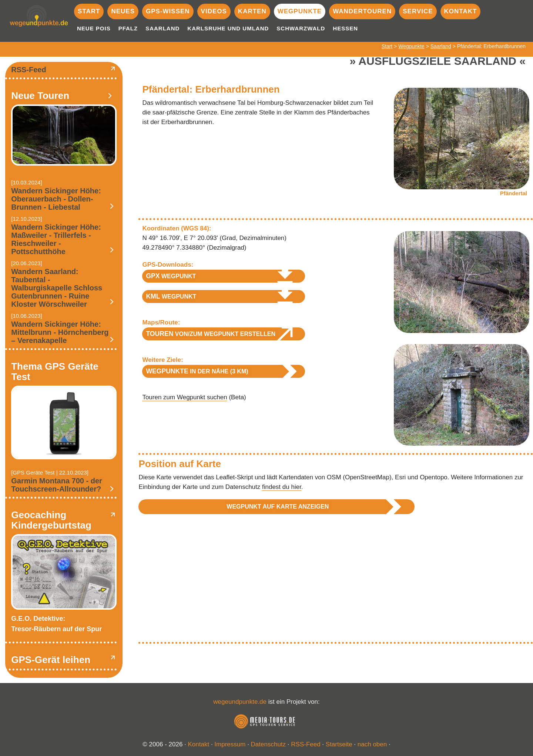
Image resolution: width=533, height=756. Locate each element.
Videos (214, 11)
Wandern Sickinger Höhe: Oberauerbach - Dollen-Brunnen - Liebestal (56, 199)
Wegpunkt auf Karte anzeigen (278, 507)
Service (418, 11)
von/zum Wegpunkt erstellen (211, 334)
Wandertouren (362, 11)
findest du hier (282, 487)
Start (89, 11)
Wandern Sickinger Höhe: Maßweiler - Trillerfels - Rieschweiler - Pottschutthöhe (56, 239)
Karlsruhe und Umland (228, 28)
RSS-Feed (29, 70)
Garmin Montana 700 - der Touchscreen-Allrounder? (57, 485)
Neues (123, 11)
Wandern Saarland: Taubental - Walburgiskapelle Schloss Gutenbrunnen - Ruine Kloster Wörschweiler (57, 288)
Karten (252, 11)
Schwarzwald (301, 28)
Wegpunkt (171, 276)
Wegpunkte (300, 11)
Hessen (345, 28)
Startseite (339, 744)
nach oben (372, 744)
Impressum (230, 744)
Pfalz (128, 28)
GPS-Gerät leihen (51, 660)
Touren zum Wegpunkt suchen (185, 397)
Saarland (162, 28)
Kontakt (461, 11)
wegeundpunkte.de (240, 702)
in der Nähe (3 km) (197, 371)
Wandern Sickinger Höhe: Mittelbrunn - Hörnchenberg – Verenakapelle (60, 332)
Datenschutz (269, 744)
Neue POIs (94, 28)
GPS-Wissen (168, 11)
